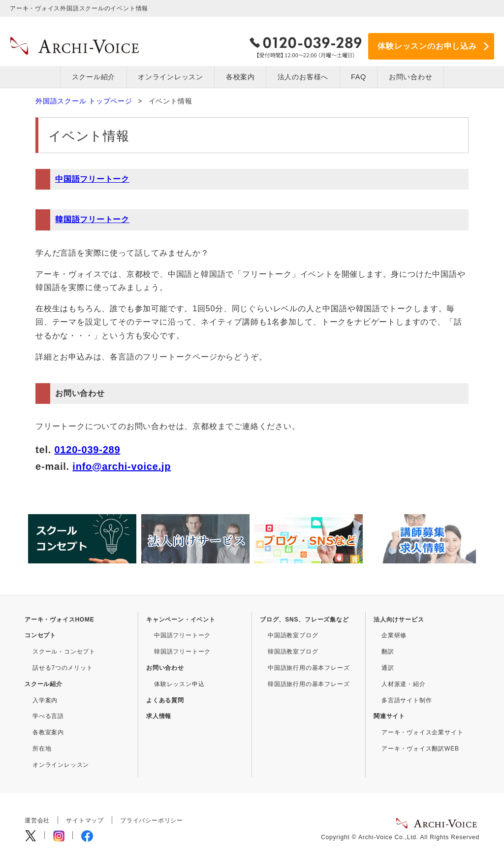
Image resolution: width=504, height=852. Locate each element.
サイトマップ (85, 820)
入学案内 (45, 700)
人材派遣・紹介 (404, 684)
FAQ (359, 77)
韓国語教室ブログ (293, 652)
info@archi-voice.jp (122, 466)
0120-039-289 (87, 449)
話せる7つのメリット (63, 668)
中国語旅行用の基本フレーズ (309, 668)
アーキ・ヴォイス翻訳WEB (420, 749)
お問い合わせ (165, 668)
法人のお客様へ (303, 77)
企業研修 (394, 635)
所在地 (42, 749)
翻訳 (388, 652)
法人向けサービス (399, 619)
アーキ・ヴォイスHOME (60, 619)
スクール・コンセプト (64, 652)
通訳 (388, 668)
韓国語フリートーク (92, 219)
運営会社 (37, 820)
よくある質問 (165, 700)
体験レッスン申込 (179, 684)
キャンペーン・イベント (181, 619)
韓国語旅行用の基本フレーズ (309, 684)
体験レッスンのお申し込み (427, 46)
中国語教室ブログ (293, 635)
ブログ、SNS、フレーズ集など (304, 619)
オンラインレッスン (171, 77)
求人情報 (159, 716)
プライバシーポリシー (152, 820)
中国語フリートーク (92, 179)
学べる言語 (48, 716)
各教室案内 (48, 732)
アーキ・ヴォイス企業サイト (422, 732)
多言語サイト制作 (407, 700)
